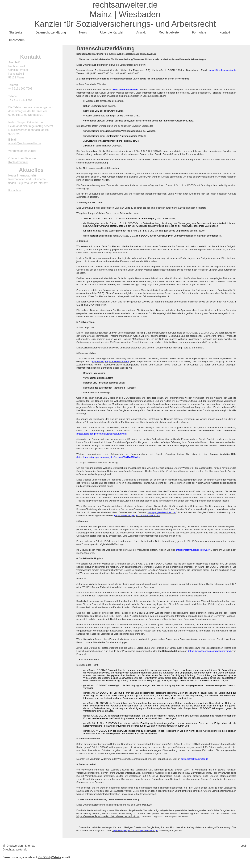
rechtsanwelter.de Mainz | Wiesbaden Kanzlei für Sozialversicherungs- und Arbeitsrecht (125, 14)
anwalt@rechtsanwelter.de (25, 143)
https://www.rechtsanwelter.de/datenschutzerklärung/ (109, 816)
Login (244, 846)
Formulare (15, 190)
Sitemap (30, 846)
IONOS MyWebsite (49, 857)
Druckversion (13, 846)
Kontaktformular (18, 162)
